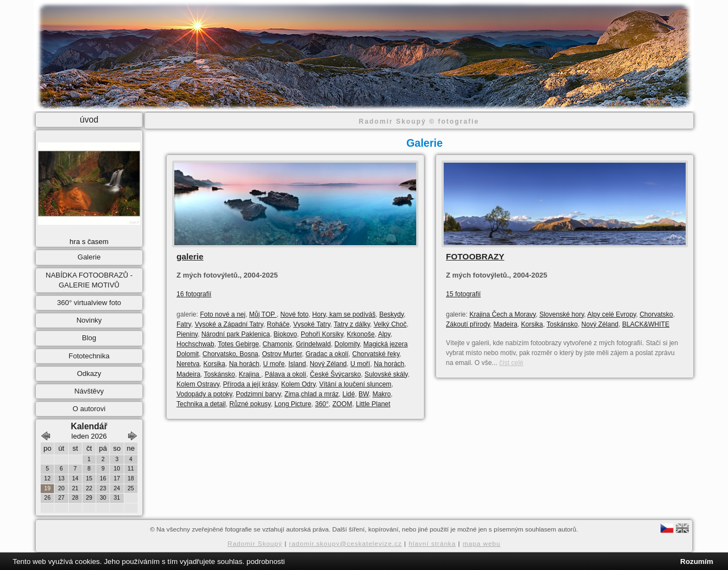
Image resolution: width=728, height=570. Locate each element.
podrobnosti (266, 561)
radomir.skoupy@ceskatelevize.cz (346, 543)
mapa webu (481, 543)
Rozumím (697, 561)
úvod (89, 120)
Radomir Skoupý (255, 543)
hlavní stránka (432, 543)
